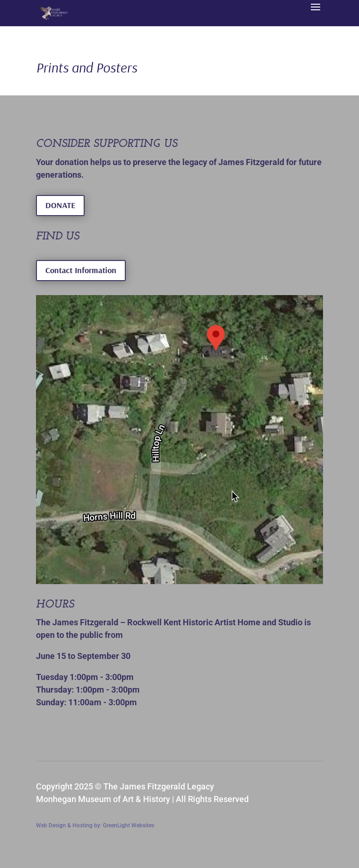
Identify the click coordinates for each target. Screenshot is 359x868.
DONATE (60, 205)
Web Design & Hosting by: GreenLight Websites (95, 825)
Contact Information (81, 270)
